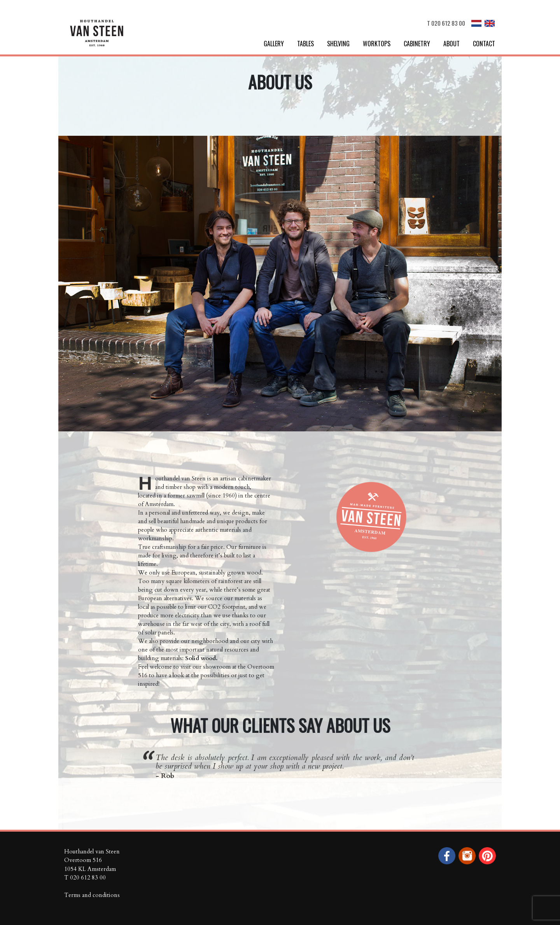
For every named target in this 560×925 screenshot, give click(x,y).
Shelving (338, 44)
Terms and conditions (92, 895)
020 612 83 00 (448, 23)
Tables (305, 44)
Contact (484, 44)
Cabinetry (417, 44)
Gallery (274, 44)
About (451, 44)
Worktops (377, 44)
